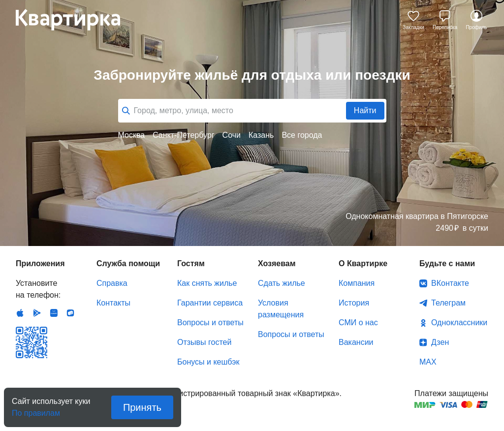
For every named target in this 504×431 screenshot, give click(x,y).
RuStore (70, 313)
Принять (142, 407)
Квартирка (75, 20)
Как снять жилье (207, 283)
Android (37, 313)
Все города (302, 135)
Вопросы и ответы (210, 323)
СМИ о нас (358, 323)
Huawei (54, 313)
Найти (365, 110)
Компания (357, 283)
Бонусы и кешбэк (208, 362)
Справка (112, 283)
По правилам (36, 410)
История (354, 303)
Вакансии (356, 342)
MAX (428, 362)
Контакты (113, 303)
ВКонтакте (450, 283)
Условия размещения (281, 309)
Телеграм (448, 303)
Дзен (440, 342)
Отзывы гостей (204, 342)
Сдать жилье (282, 283)
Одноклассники (459, 323)
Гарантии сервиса (210, 303)
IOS (20, 313)
